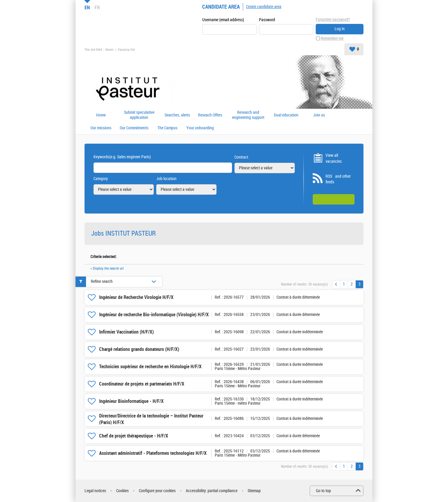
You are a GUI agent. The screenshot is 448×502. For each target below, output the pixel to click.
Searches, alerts (177, 115)
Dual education (286, 115)
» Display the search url (107, 268)
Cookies (122, 491)
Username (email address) (223, 20)
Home (109, 50)
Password (267, 20)
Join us (319, 115)
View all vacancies (334, 158)
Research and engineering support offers (248, 115)
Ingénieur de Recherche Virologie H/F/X (136, 297)
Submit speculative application (139, 115)
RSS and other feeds (338, 179)
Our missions (101, 128)
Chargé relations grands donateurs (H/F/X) (139, 349)
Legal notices (95, 491)
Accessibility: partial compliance (212, 491)
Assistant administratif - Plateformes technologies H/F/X (153, 453)
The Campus (167, 128)
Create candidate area (264, 7)
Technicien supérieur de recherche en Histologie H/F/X (150, 367)
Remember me (332, 38)
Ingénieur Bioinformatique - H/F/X (131, 401)
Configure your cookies (157, 491)
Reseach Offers (210, 115)
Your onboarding (200, 128)
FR (97, 7)
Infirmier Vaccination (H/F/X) (126, 332)
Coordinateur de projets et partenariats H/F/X (142, 384)
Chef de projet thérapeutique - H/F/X (134, 436)
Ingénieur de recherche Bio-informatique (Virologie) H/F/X (154, 315)
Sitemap (254, 491)
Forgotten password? (333, 20)
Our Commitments (134, 128)
